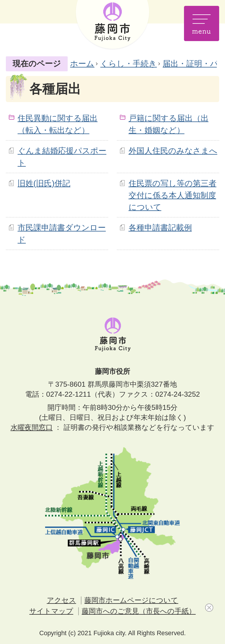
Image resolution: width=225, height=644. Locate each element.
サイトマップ (51, 611)
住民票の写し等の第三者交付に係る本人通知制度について (173, 195)
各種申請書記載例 (160, 228)
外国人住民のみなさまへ (173, 151)
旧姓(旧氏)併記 (44, 183)
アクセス (62, 600)
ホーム (82, 64)
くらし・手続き (128, 64)
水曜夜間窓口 (32, 427)
